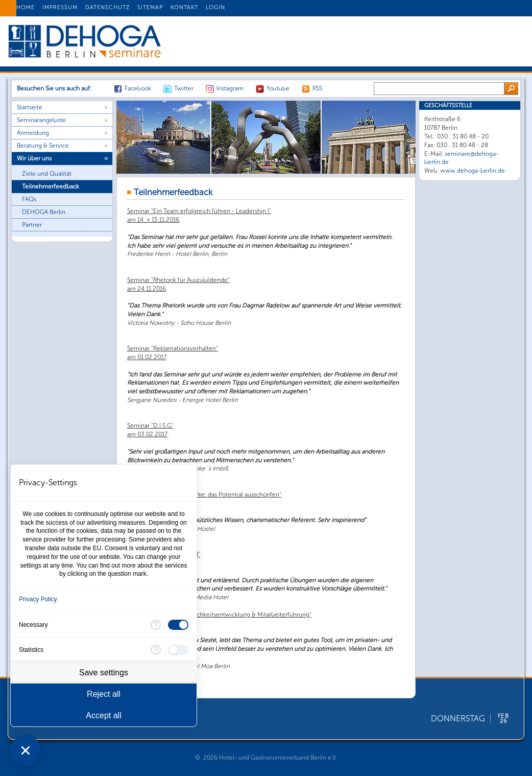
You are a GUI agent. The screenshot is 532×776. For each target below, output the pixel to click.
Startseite (30, 107)
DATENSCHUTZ (107, 7)
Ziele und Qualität (47, 174)
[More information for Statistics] (156, 650)
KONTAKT (184, 7)
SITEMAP (150, 7)
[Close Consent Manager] (26, 750)
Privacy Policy (38, 599)
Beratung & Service (43, 146)
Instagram (230, 88)
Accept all (103, 715)
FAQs (29, 199)
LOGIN (215, 7)
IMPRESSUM (60, 7)
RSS (317, 88)
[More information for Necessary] (156, 625)
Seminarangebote (41, 120)
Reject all (104, 694)
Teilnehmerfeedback (51, 186)
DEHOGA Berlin (44, 212)
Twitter (184, 88)
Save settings (104, 673)
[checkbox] (178, 625)
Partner (32, 225)
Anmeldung (33, 133)
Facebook (138, 88)
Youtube (278, 88)
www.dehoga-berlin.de (473, 171)
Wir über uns (34, 158)
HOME (26, 7)
